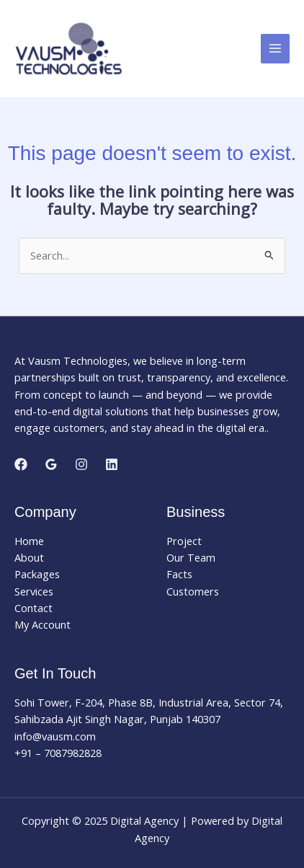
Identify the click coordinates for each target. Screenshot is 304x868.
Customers (193, 591)
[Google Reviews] (51, 464)
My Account (43, 624)
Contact (33, 608)
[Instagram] (81, 464)
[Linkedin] (112, 464)
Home (29, 541)
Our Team (191, 557)
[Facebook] (21, 464)
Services (34, 591)
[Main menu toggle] (275, 48)
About (29, 557)
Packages (37, 574)
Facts (179, 574)
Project (184, 541)
